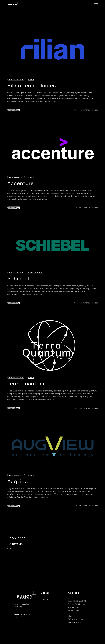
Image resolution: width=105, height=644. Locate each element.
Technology (14, 110)
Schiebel (18, 278)
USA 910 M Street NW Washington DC (75, 619)
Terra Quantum (26, 384)
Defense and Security (35, 272)
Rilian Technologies (32, 85)
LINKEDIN (45, 600)
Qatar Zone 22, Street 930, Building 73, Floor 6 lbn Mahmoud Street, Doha (77, 604)
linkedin (10, 549)
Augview (18, 481)
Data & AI (31, 79)
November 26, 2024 (16, 79)
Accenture (21, 183)
